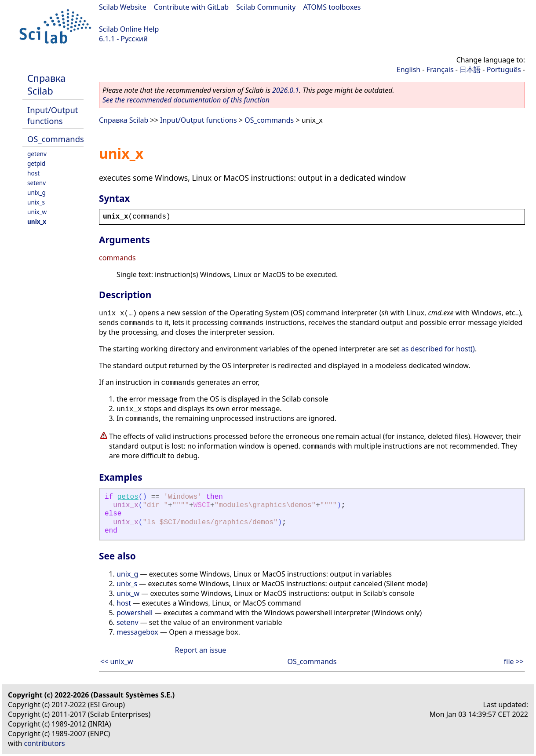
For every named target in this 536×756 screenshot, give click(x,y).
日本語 (470, 69)
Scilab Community (266, 7)
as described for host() (438, 349)
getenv (37, 154)
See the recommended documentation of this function (186, 100)
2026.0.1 (286, 90)
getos (128, 497)
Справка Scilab (46, 84)
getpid (36, 163)
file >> (514, 661)
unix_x (37, 221)
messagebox (137, 632)
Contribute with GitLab (191, 7)
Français (440, 69)
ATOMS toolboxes (332, 7)
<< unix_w (117, 661)
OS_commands (56, 139)
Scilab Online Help (129, 29)
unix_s (36, 202)
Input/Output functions (53, 115)
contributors (45, 743)
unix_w (37, 212)
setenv (36, 183)
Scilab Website (123, 7)
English (408, 69)
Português (504, 69)
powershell (135, 613)
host (33, 173)
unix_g (36, 192)
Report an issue (201, 650)
